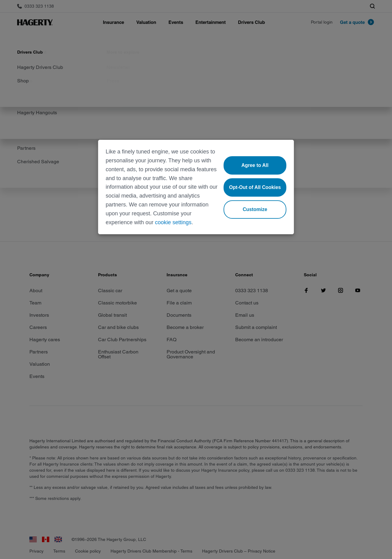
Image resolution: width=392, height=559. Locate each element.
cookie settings (173, 222)
